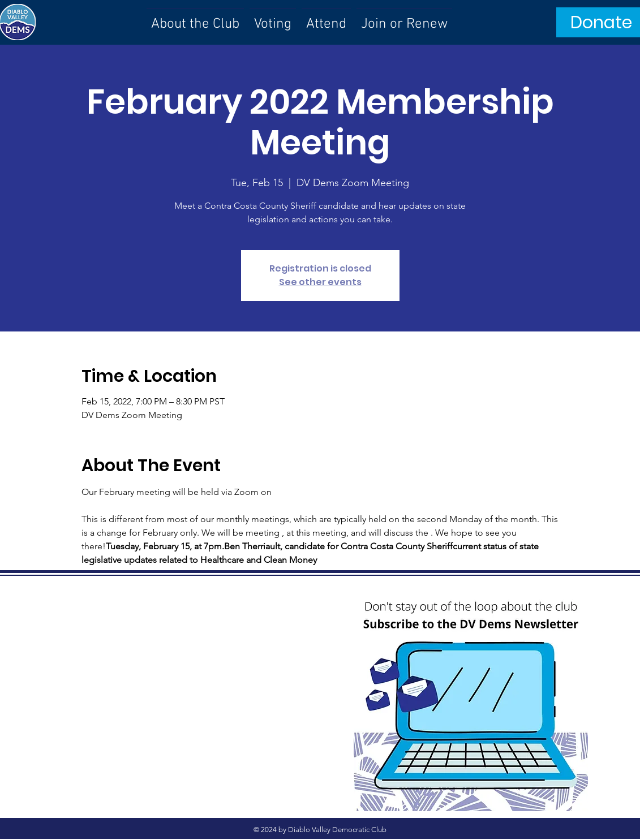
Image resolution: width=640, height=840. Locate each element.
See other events (320, 282)
